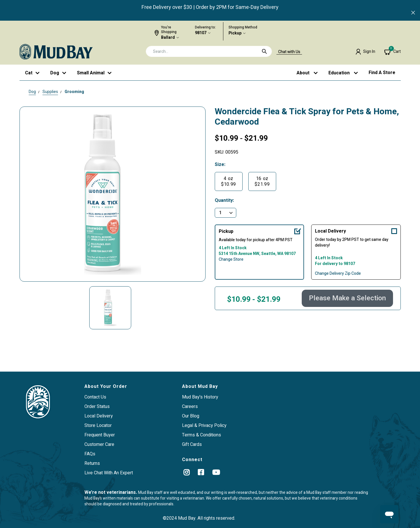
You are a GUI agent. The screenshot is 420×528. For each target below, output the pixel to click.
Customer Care (99, 444)
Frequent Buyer (100, 435)
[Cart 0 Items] (393, 52)
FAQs (90, 454)
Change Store (231, 260)
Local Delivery (330, 231)
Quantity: (224, 201)
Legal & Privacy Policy (204, 426)
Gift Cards (192, 444)
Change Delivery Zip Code (338, 274)
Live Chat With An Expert (109, 473)
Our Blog (191, 416)
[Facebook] (201, 472)
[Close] (413, 13)
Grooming (74, 92)
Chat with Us (289, 52)
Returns (92, 463)
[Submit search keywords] (264, 51)
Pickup (235, 33)
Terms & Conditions (202, 435)
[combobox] (209, 51)
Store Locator (98, 426)
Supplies (50, 92)
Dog (32, 92)
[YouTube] (216, 472)
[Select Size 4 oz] (229, 181)
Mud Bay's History (200, 397)
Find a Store (382, 73)
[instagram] (186, 472)
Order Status (97, 407)
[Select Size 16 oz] (262, 181)
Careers (190, 407)
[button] (365, 52)
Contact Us (95, 397)
